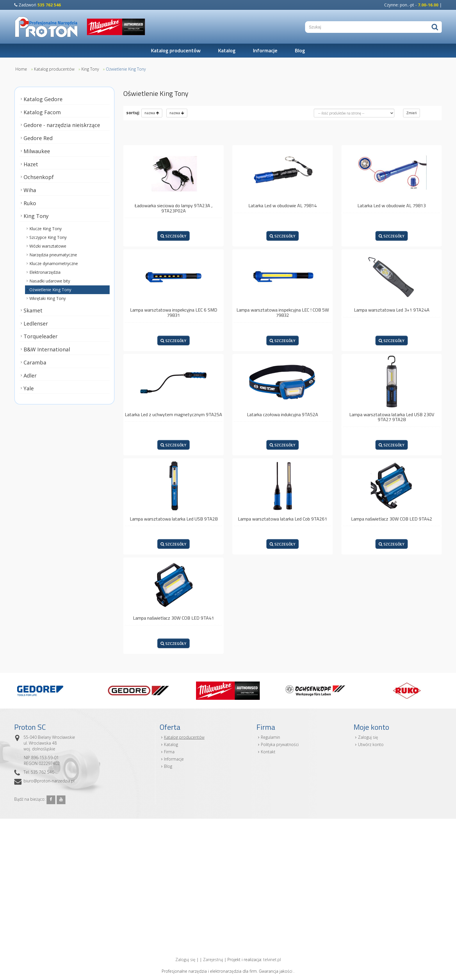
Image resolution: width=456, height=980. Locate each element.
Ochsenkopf (39, 177)
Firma (169, 752)
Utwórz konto (371, 744)
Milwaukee (37, 151)
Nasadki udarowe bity (50, 281)
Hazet (31, 164)
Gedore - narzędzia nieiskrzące (62, 125)
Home (21, 69)
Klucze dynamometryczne (54, 263)
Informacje (265, 50)
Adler (30, 375)
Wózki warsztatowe (48, 246)
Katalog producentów (176, 50)
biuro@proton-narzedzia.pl (49, 781)
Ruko (30, 203)
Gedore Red (38, 138)
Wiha (30, 190)
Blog (300, 50)
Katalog (227, 50)
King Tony (90, 69)
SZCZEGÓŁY (173, 236)
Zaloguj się (368, 737)
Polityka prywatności (280, 744)
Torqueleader (41, 336)
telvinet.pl (272, 960)
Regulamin (270, 737)
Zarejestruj (213, 960)
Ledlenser (36, 323)
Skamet (33, 310)
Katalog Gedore (43, 99)
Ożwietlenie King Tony (126, 69)
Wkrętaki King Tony (48, 298)
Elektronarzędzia (45, 272)
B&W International (47, 349)
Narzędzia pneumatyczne (53, 255)
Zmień (412, 113)
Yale (29, 388)
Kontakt (268, 752)
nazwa (152, 113)
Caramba (35, 362)
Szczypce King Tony (48, 237)
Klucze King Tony (46, 229)
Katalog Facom (42, 112)
